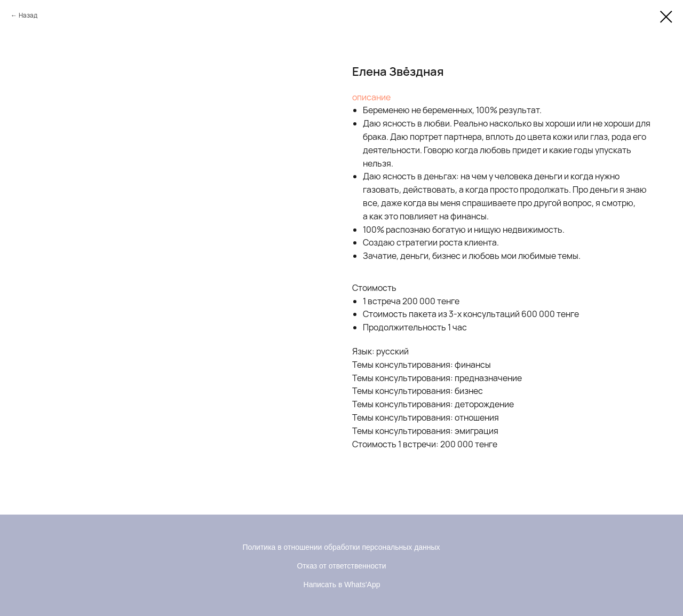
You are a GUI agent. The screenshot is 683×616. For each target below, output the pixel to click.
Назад (28, 15)
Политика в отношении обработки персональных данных (341, 547)
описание (371, 97)
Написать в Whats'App (342, 585)
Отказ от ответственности (341, 566)
